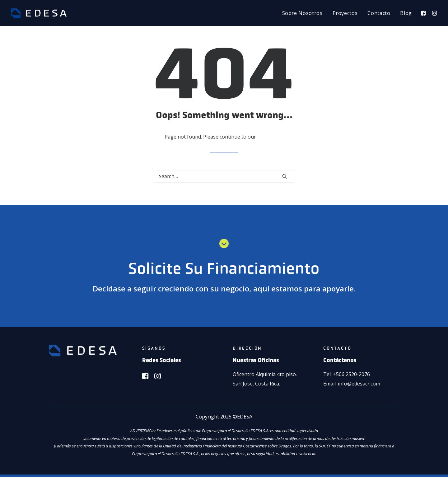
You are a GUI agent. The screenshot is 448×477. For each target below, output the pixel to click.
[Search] (224, 176)
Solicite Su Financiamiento (224, 269)
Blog (406, 13)
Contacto (379, 13)
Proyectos (345, 13)
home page (271, 137)
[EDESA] (39, 13)
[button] (424, 13)
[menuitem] (302, 13)
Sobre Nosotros (302, 13)
